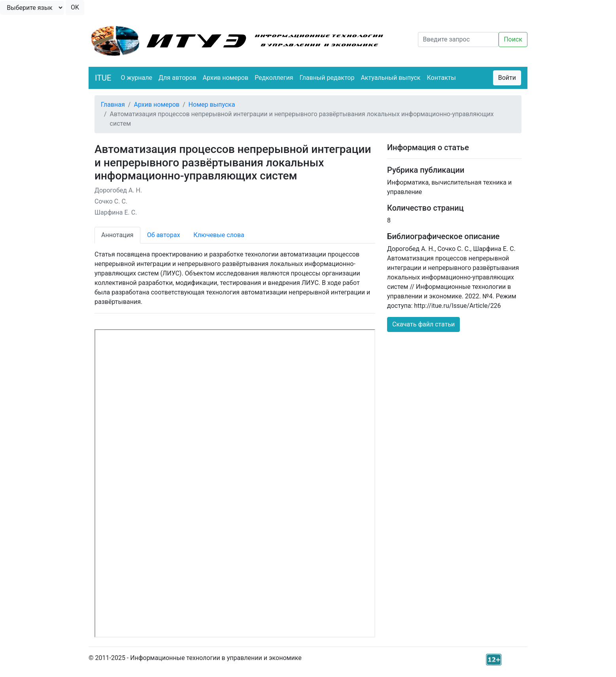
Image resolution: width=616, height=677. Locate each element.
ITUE (103, 78)
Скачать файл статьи (423, 324)
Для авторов (178, 78)
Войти (507, 78)
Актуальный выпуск (390, 78)
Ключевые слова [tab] (219, 235)
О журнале (136, 78)
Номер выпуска (212, 105)
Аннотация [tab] (117, 235)
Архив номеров (226, 78)
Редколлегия (274, 78)
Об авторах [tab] (164, 235)
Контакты (441, 78)
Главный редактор (327, 78)
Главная (113, 105)
